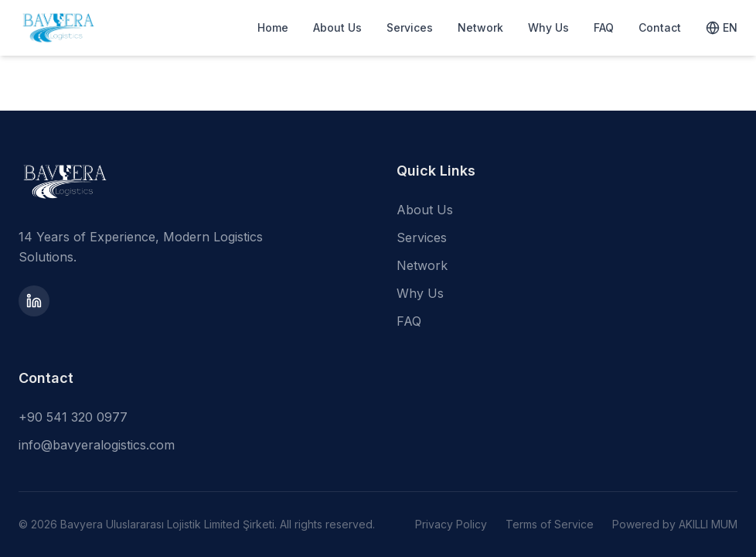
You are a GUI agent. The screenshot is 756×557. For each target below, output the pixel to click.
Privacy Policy (451, 524)
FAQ (604, 27)
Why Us (548, 27)
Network (480, 27)
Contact (660, 27)
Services (410, 27)
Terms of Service (550, 524)
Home (273, 27)
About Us (337, 27)
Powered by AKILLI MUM (675, 524)
